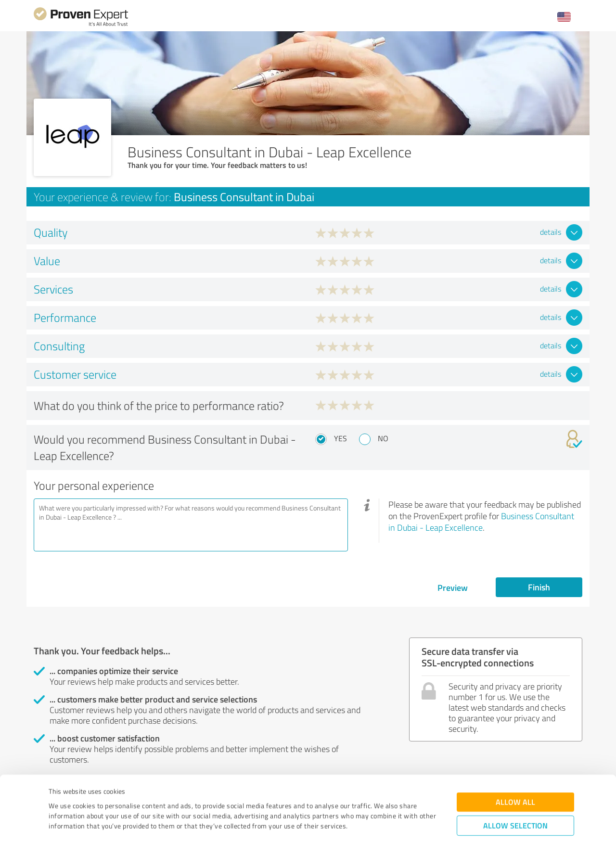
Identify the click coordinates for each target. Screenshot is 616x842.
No (383, 438)
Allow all (515, 753)
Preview (453, 587)
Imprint (60, 797)
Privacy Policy (97, 797)
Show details (368, 824)
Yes (340, 438)
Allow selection (515, 776)
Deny (516, 806)
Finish (539, 587)
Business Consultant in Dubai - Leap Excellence (481, 522)
